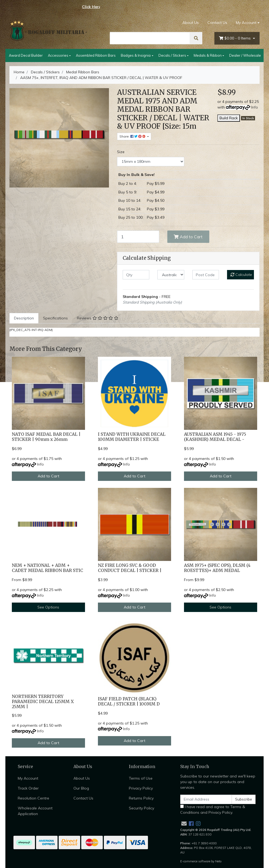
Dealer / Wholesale (245, 55)
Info (255, 107)
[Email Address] (206, 799)
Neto (218, 861)
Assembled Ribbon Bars (96, 55)
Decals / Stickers (172, 55)
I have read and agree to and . (213, 810)
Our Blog (81, 788)
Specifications (55, 318)
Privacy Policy (141, 788)
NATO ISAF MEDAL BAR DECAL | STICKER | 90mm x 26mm (46, 437)
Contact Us (217, 23)
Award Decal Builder (26, 55)
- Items (235, 38)
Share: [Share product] (133, 136)
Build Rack (229, 118)
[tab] (24, 318)
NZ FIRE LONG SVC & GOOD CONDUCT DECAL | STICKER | (130, 568)
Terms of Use (141, 778)
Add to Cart (188, 237)
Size (121, 152)
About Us (191, 23)
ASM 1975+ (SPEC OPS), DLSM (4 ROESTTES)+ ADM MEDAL (217, 568)
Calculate (241, 275)
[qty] (136, 275)
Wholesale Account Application (35, 811)
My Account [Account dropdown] (246, 23)
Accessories (58, 55)
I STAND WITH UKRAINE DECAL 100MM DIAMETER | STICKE (132, 437)
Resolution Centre (33, 798)
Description (24, 318)
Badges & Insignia (136, 55)
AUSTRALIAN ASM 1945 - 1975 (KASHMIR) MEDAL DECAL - (215, 437)
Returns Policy (141, 798)
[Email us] (184, 824)
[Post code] (206, 275)
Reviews (98, 318)
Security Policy (141, 808)
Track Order (28, 788)
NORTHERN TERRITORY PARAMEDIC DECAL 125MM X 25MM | (43, 702)
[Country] (171, 275)
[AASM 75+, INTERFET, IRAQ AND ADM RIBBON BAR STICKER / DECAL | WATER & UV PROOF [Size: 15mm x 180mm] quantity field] (138, 237)
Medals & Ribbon (208, 55)
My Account (28, 778)
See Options (48, 607)
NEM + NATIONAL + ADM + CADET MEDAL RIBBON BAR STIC (47, 568)
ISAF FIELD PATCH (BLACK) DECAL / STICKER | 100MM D (129, 701)
